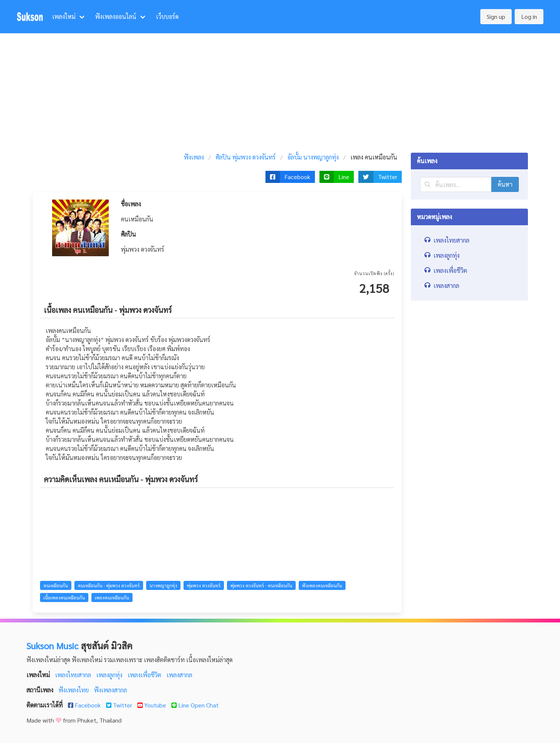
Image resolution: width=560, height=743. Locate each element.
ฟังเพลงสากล (110, 690)
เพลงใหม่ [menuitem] (64, 16)
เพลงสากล (179, 675)
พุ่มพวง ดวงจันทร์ (204, 585)
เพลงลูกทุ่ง (110, 675)
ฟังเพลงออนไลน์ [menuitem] (116, 16)
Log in (529, 16)
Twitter (120, 705)
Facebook (85, 705)
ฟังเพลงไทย (74, 690)
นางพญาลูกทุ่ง (163, 585)
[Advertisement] (280, 90)
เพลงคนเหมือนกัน (112, 597)
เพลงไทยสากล (74, 675)
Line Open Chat (195, 705)
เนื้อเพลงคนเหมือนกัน (64, 597)
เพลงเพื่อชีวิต (145, 675)
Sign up (496, 16)
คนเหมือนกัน (56, 585)
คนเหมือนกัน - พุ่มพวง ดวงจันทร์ (109, 585)
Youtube (153, 705)
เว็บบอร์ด (167, 16)
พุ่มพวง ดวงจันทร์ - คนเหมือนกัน (261, 585)
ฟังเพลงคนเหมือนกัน (322, 585)
